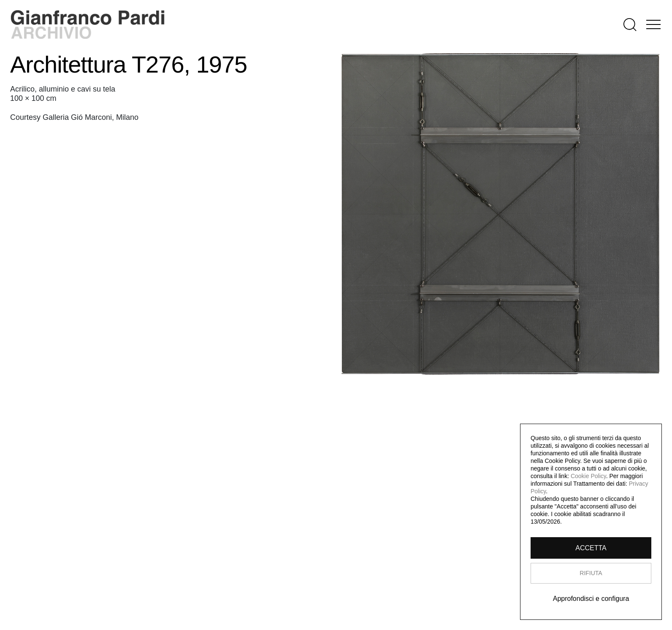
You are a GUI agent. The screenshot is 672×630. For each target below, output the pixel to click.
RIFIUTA (591, 573)
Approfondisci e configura (591, 599)
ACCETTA (591, 548)
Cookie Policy (588, 476)
